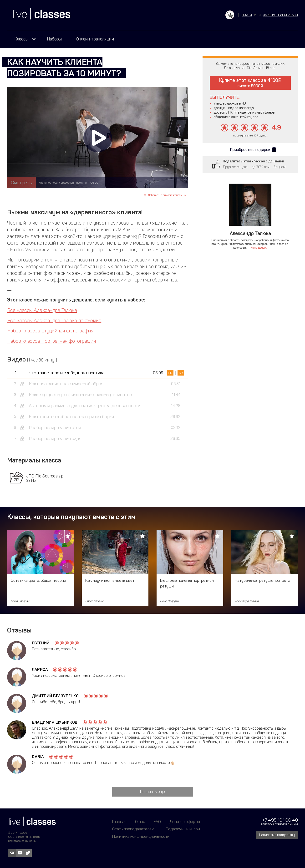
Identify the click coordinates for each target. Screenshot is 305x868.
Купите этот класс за (250, 83)
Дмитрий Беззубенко (55, 696)
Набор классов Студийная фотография (50, 331)
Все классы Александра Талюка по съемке (54, 321)
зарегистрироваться (280, 15)
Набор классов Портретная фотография (52, 341)
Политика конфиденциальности (141, 836)
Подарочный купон (183, 829)
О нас (140, 822)
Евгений (41, 643)
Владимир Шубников (55, 722)
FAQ (157, 822)
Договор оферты (185, 822)
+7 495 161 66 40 (280, 820)
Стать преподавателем (133, 829)
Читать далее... (258, 248)
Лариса (40, 670)
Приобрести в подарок (250, 150)
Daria (38, 757)
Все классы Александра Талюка (42, 310)
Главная (119, 822)
